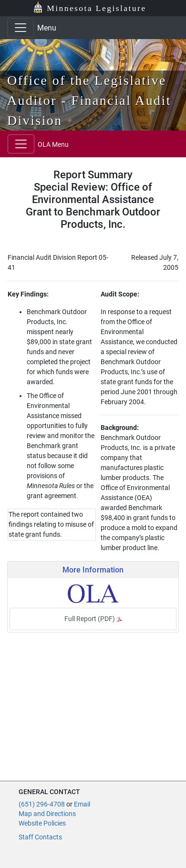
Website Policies (42, 823)
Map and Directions (47, 814)
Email (82, 804)
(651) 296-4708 (42, 804)
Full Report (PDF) (93, 619)
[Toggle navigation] (21, 28)
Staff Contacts (40, 837)
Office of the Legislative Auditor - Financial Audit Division (89, 100)
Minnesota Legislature (96, 8)
